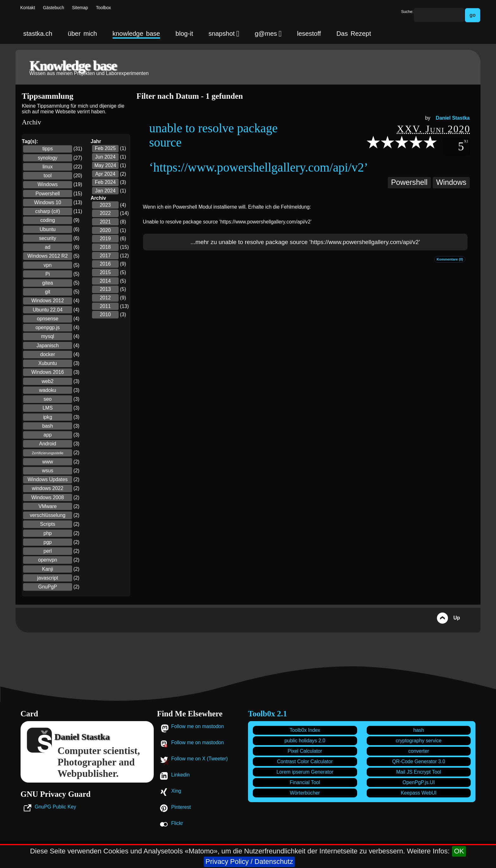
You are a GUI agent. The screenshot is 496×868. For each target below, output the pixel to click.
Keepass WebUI (419, 793)
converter (419, 751)
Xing (176, 791)
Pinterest (181, 807)
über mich (82, 34)
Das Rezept (353, 34)
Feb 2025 (105, 148)
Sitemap (80, 8)
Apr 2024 (105, 174)
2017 (105, 256)
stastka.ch (38, 34)
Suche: (407, 12)
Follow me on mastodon (198, 726)
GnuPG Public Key (56, 807)
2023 (105, 205)
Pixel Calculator (305, 751)
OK (459, 851)
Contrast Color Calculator (305, 761)
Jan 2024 (105, 191)
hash (418, 730)
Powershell (409, 182)
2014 (105, 281)
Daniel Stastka (453, 118)
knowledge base (136, 34)
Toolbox (103, 8)
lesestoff (309, 34)
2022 (105, 213)
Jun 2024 (105, 157)
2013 (105, 289)
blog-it (184, 34)
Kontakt (28, 8)
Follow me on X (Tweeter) (199, 759)
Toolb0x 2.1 (267, 714)
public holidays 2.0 (305, 741)
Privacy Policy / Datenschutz (249, 862)
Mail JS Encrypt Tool (419, 772)
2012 (105, 298)
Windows (451, 182)
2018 (105, 247)
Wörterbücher (305, 793)
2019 (105, 239)
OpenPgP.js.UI (419, 782)
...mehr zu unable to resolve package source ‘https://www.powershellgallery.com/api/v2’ (305, 242)
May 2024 (105, 165)
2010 (105, 314)
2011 (105, 306)
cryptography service (419, 741)
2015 (105, 272)
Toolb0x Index (305, 730)
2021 (105, 222)
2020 (105, 230)
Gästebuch (54, 8)
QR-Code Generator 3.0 (419, 761)
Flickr (177, 823)
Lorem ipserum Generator (305, 772)
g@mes (268, 34)
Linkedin (180, 775)
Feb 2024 (105, 182)
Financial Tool (305, 782)
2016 (105, 264)
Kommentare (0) (450, 259)
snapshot (224, 34)
